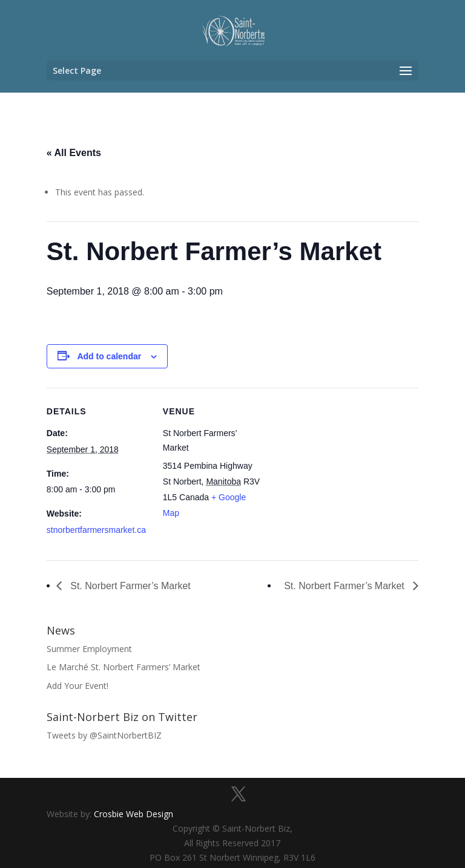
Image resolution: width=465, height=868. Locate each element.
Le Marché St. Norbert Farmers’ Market (124, 667)
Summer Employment (89, 649)
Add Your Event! (77, 686)
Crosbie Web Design (134, 814)
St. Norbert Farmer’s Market (129, 586)
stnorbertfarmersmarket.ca (96, 530)
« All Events (74, 153)
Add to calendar (109, 356)
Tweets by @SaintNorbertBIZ (104, 735)
